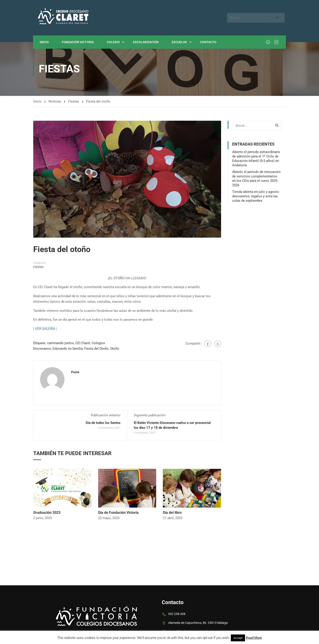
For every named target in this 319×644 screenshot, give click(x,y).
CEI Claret (83, 343)
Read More (254, 638)
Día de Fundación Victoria (118, 513)
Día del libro (172, 513)
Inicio (44, 42)
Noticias (55, 101)
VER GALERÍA (45, 329)
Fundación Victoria (78, 42)
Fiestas (74, 101)
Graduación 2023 (47, 513)
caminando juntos (60, 343)
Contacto (208, 42)
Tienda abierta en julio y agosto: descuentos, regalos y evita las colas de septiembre (256, 196)
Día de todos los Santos (103, 423)
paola (75, 372)
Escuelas (180, 42)
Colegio (114, 42)
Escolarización (146, 42)
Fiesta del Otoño (96, 349)
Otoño (115, 349)
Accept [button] (238, 638)
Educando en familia (68, 349)
